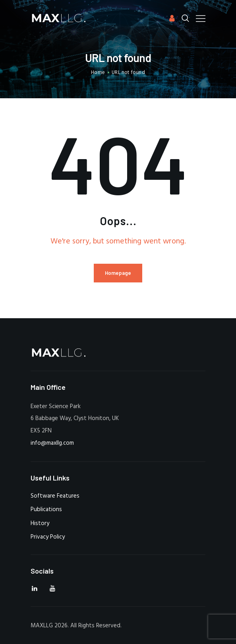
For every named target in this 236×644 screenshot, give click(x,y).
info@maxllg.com (52, 443)
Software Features (55, 496)
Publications (46, 510)
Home (98, 73)
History (40, 523)
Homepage (118, 273)
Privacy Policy (48, 537)
